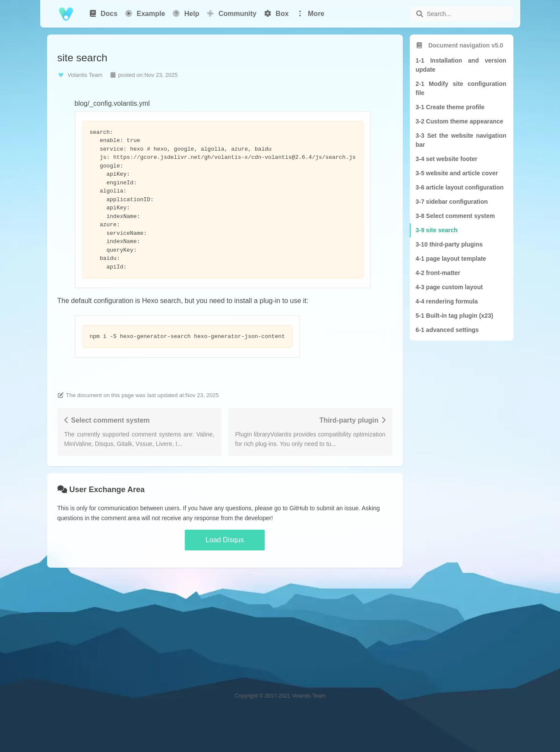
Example (145, 14)
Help (185, 14)
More (310, 14)
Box (276, 14)
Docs (103, 14)
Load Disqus (225, 540)
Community (231, 13)
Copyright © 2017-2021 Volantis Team (280, 696)
